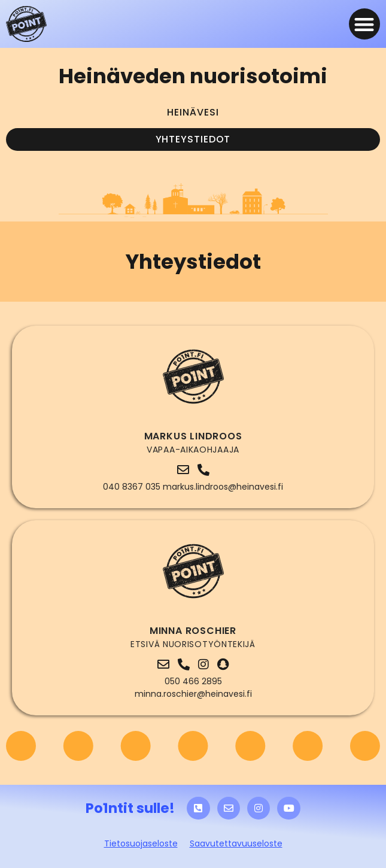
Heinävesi (193, 112)
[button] (365, 24)
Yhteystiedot (193, 139)
